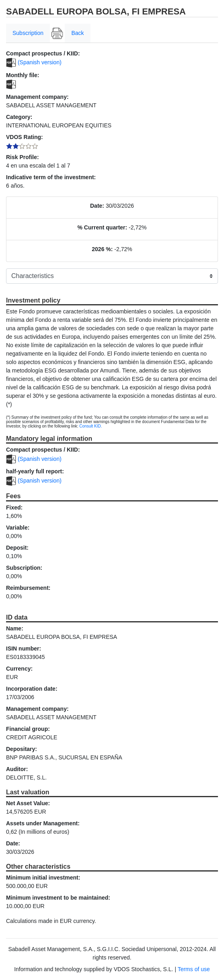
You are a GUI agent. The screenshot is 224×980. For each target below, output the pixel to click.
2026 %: (102, 249)
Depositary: (22, 749)
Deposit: (17, 548)
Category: (19, 117)
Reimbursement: (28, 588)
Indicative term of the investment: (51, 177)
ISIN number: (24, 649)
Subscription (28, 33)
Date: (97, 206)
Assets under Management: (43, 823)
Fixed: (14, 507)
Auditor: (17, 769)
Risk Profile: (23, 157)
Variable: (18, 528)
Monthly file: (23, 75)
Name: (15, 628)
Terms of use (194, 969)
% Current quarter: (103, 227)
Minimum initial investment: (43, 878)
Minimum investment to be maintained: (58, 898)
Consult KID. (90, 426)
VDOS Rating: (25, 137)
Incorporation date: (32, 689)
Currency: (19, 669)
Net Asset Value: (28, 803)
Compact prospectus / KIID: (43, 53)
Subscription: (24, 568)
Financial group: (28, 729)
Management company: (37, 97)
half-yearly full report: (35, 471)
